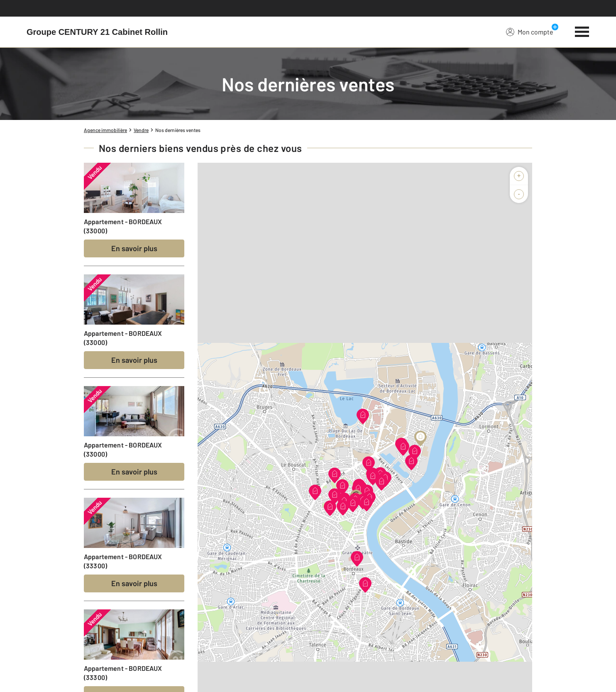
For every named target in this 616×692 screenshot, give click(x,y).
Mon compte (530, 32)
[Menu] (582, 31)
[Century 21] (97, 32)
